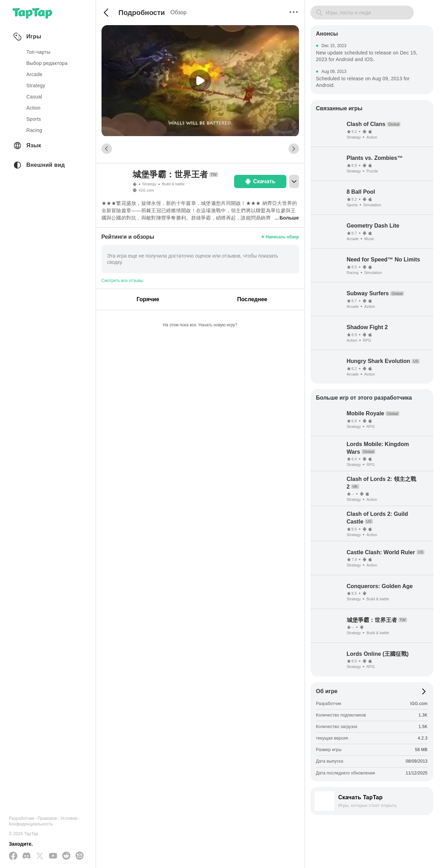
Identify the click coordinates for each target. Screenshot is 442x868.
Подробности (142, 13)
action (34, 108)
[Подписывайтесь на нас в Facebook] (13, 856)
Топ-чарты (39, 52)
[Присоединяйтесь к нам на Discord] (27, 856)
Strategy (149, 184)
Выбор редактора (47, 63)
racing (34, 130)
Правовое (47, 818)
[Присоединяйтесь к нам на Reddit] (66, 856)
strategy (36, 86)
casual (34, 97)
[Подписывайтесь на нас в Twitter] (40, 856)
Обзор (179, 12)
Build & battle (173, 184)
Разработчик (22, 818)
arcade (35, 74)
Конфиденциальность (31, 824)
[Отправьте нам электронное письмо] (80, 856)
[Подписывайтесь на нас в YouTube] (53, 856)
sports (34, 119)
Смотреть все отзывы (122, 281)
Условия (69, 818)
